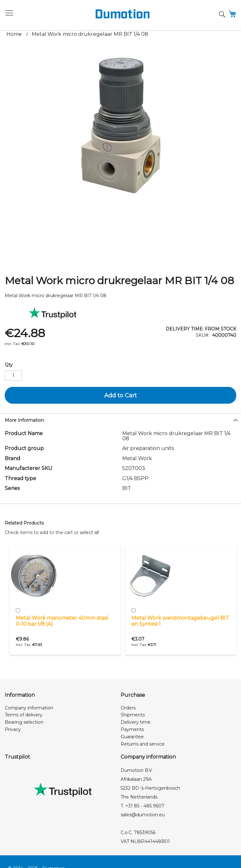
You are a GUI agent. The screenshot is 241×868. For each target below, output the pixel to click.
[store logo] (83, 14)
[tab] (120, 420)
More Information (24, 420)
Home (14, 34)
